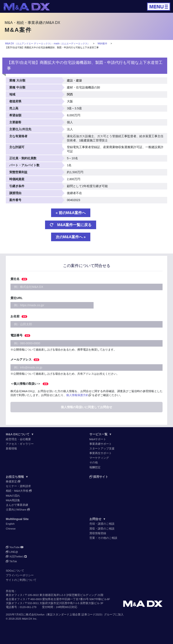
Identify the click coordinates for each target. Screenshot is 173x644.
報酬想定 (95, 467)
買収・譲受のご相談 (102, 529)
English (10, 524)
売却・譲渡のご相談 (102, 524)
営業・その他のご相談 (103, 538)
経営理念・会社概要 (18, 439)
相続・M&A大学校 (19, 491)
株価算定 (13, 481)
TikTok (11, 561)
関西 (70, 94)
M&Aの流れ (13, 496)
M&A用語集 (13, 500)
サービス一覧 (101, 434)
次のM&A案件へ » (71, 237)
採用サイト (99, 477)
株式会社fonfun (35, 615)
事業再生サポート (101, 453)
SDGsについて (15, 571)
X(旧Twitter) (16, 556)
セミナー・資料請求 (18, 486)
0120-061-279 (28, 607)
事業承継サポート (101, 444)
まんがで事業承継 (17, 505)
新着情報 (11, 449)
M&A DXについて (20, 434)
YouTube (15, 547)
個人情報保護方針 (77, 395)
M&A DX (27, 619)
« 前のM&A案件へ (71, 213)
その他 (94, 462)
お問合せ (98, 519)
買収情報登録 (98, 533)
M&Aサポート (98, 439)
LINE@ (12, 552)
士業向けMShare (18, 510)
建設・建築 (74, 80)
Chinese (11, 529)
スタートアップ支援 (102, 449)
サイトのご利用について (21, 580)
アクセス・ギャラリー (20, 444)
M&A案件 (102, 44)
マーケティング (99, 458)
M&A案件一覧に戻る (71, 225)
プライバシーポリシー (20, 575)
